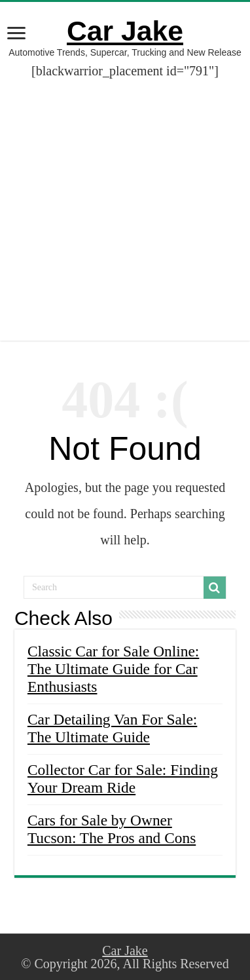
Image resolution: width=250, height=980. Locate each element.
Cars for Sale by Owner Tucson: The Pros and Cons (112, 829)
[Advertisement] (125, 216)
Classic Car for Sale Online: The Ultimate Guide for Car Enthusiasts (113, 669)
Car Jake (125, 31)
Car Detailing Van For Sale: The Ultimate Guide (112, 728)
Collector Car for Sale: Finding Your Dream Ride (123, 779)
